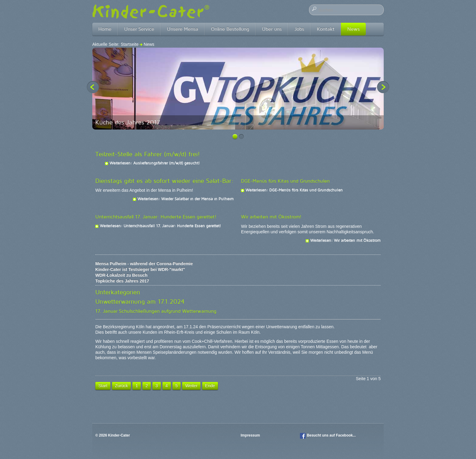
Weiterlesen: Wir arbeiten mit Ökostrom (345, 240)
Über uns (272, 29)
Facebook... (346, 435)
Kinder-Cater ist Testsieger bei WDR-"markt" (140, 269)
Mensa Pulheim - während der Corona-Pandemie (144, 264)
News (354, 29)
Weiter (191, 386)
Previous (93, 87)
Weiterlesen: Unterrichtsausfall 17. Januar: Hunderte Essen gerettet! (160, 226)
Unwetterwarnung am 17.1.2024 (140, 302)
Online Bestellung (230, 29)
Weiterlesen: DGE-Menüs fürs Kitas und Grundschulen (294, 190)
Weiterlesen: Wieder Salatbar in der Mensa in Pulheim (186, 199)
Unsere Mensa (183, 29)
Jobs (299, 29)
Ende (210, 386)
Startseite (129, 44)
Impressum (251, 435)
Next (383, 87)
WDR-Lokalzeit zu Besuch (121, 275)
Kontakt (326, 29)
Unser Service (139, 29)
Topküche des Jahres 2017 (122, 281)
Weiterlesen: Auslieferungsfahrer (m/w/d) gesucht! (155, 163)
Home (105, 29)
